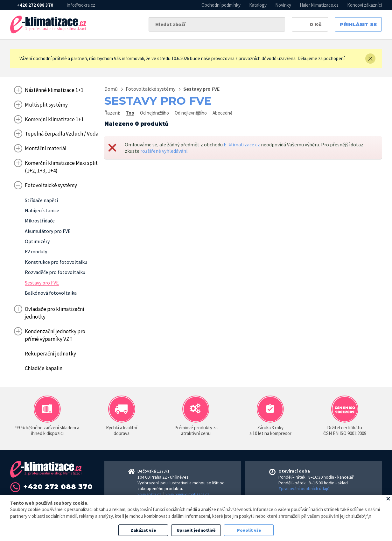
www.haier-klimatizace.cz (187, 494)
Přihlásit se (358, 24)
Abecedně (222, 113)
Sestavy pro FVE (202, 89)
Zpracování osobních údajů (304, 488)
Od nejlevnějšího (191, 113)
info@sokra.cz (81, 5)
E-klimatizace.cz (242, 144)
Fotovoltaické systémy (150, 89)
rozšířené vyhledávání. (164, 151)
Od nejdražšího (154, 113)
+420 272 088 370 (35, 5)
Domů (111, 89)
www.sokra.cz (149, 494)
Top (130, 113)
